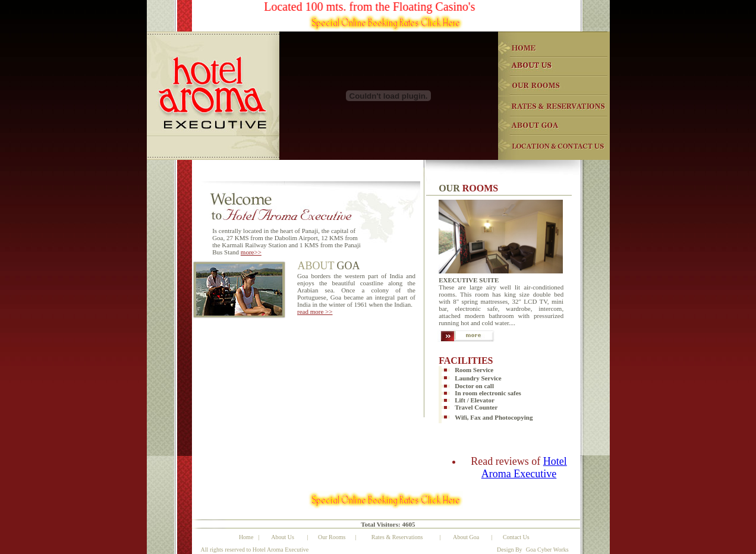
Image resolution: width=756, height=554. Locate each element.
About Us (283, 537)
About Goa (466, 537)
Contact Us (516, 537)
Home (246, 537)
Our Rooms (332, 537)
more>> (251, 252)
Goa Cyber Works (547, 550)
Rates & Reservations (397, 537)
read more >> (315, 311)
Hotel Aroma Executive (524, 468)
